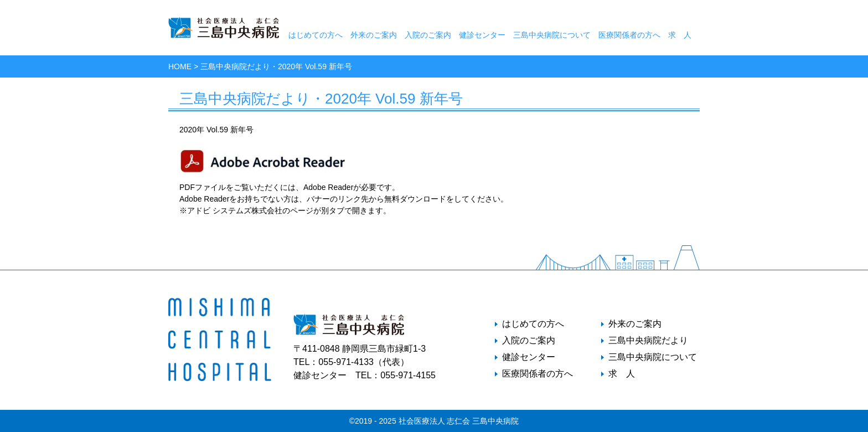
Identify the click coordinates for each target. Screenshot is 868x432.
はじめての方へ (316, 35)
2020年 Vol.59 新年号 (216, 130)
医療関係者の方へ (629, 35)
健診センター (482, 35)
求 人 (680, 35)
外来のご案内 (374, 35)
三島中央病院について (552, 35)
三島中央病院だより (648, 341)
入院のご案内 (428, 35)
